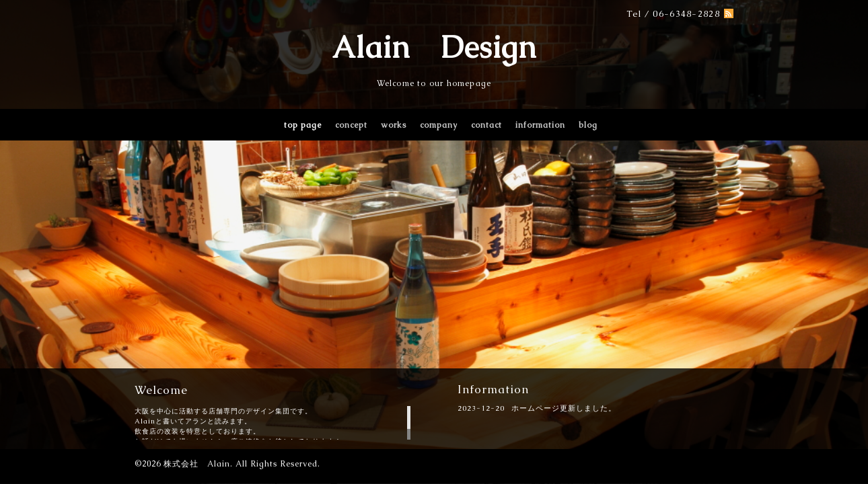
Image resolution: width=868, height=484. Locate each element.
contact (486, 125)
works (394, 125)
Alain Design (434, 47)
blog (588, 125)
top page (303, 125)
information (540, 125)
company (439, 125)
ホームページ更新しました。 (564, 408)
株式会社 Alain (197, 464)
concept (351, 125)
